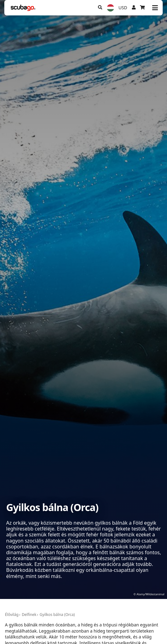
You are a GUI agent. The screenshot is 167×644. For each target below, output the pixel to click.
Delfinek (29, 615)
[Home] (23, 8)
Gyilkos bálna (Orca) (57, 615)
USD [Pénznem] (123, 8)
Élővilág (12, 615)
